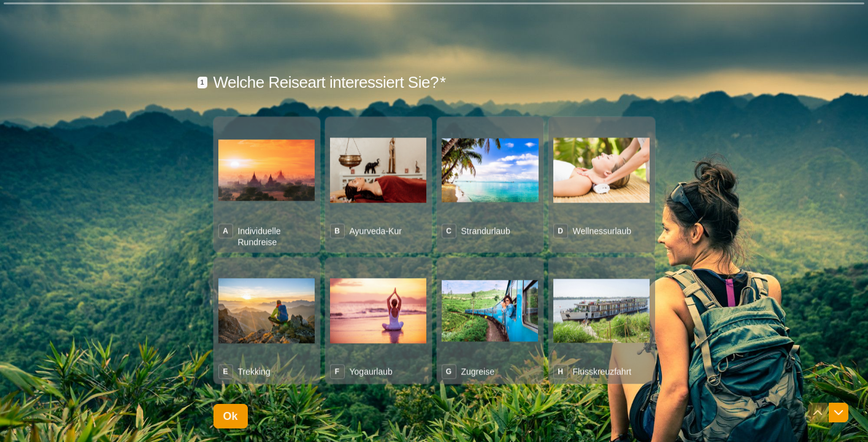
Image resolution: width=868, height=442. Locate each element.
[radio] (267, 183)
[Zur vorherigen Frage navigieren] (818, 413)
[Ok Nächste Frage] (231, 416)
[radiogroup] (434, 248)
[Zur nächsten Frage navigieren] (839, 413)
